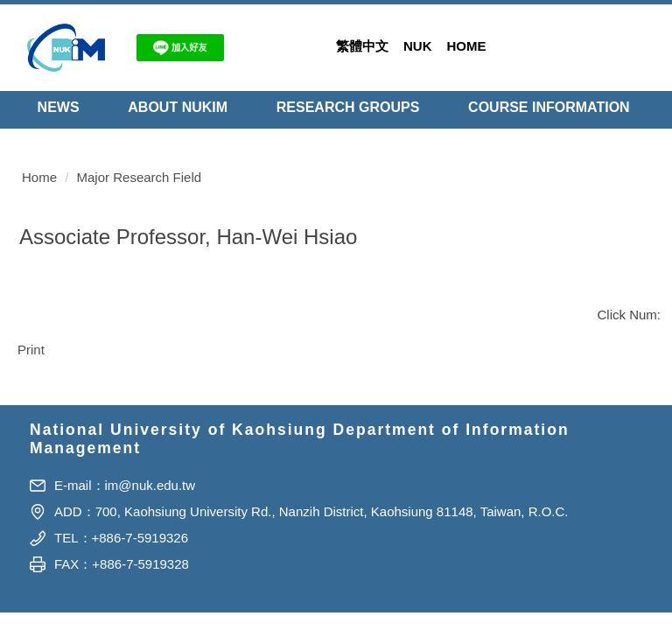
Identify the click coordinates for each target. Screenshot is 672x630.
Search (637, 45)
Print (31, 330)
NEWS (59, 107)
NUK (418, 46)
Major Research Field (140, 158)
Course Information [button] (549, 107)
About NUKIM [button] (178, 107)
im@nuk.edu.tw (150, 516)
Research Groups (348, 107)
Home (467, 46)
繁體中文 (362, 46)
